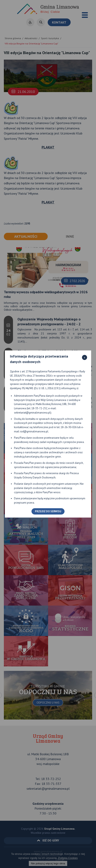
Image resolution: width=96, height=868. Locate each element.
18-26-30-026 (69, 427)
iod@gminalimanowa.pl (34, 431)
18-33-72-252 (39, 408)
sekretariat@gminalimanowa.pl (32, 413)
